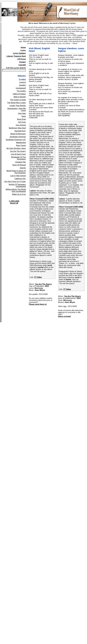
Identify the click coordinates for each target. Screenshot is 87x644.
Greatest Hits (21, 162)
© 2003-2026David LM (14, 202)
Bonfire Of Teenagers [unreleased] (17, 185)
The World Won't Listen (16, 103)
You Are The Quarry (18, 151)
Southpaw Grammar (18, 137)
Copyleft (22, 65)
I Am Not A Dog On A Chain (15, 182)
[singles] (22, 85)
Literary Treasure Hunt (16, 56)
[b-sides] (22, 79)
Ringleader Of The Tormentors (18, 158)
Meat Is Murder (20, 97)
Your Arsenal (21, 125)
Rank (24, 116)
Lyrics (23, 50)
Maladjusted (21, 143)
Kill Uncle (22, 122)
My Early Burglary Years (16, 148)
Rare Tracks (21, 145)
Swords (23, 168)
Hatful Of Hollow (19, 94)
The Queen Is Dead (18, 100)
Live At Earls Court (18, 154)
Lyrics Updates (19, 53)
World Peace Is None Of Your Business (16, 172)
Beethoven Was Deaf (17, 128)
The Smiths (21, 91)
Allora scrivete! (65, 316)
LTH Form (22, 59)
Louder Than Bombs (18, 106)
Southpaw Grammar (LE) (16, 140)
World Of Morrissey (18, 134)
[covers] (23, 82)
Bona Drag (22, 119)
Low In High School (18, 176)
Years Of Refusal (19, 165)
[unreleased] (21, 88)
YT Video (38, 277)
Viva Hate (22, 113)
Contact (22, 62)
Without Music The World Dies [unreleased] (16, 190)
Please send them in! (38, 304)
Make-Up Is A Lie (19, 194)
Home (23, 47)
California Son (20, 179)
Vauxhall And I (20, 131)
